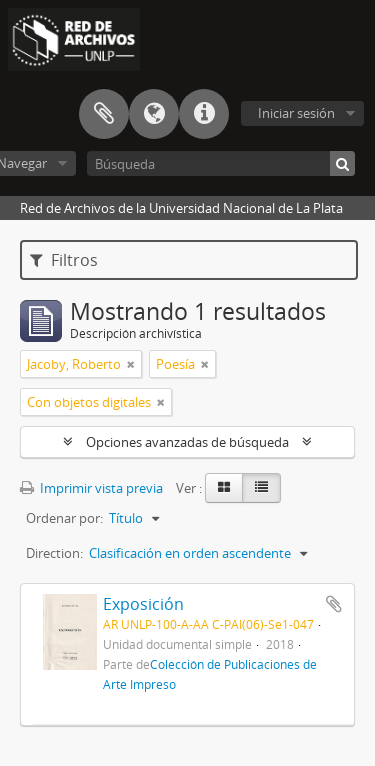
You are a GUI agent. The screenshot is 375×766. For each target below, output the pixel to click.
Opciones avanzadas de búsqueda (187, 442)
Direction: (54, 553)
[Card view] (224, 488)
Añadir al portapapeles (334, 604)
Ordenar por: (64, 518)
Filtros (64, 260)
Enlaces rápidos (204, 114)
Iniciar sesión (296, 113)
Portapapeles (104, 114)
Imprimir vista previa (91, 488)
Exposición (143, 604)
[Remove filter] (131, 364)
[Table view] (261, 488)
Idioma (154, 114)
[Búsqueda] (221, 163)
